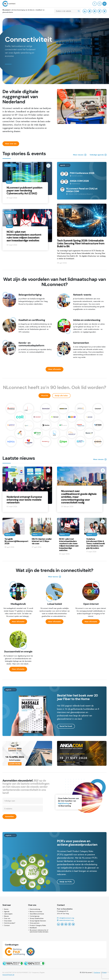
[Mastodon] (100, 11)
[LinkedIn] (85, 11)
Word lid (45, 396)
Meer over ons (11, 144)
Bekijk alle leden (61, 396)
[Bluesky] (104, 11)
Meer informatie (54, 369)
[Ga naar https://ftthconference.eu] (27, 763)
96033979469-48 (8, 975)
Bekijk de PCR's (66, 882)
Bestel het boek (66, 726)
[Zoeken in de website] (79, 11)
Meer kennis (55, 577)
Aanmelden (9, 816)
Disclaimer (97, 972)
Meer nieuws (100, 459)
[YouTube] (95, 11)
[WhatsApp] (90, 11)
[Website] (82, 920)
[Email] (82, 918)
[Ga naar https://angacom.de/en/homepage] (82, 763)
